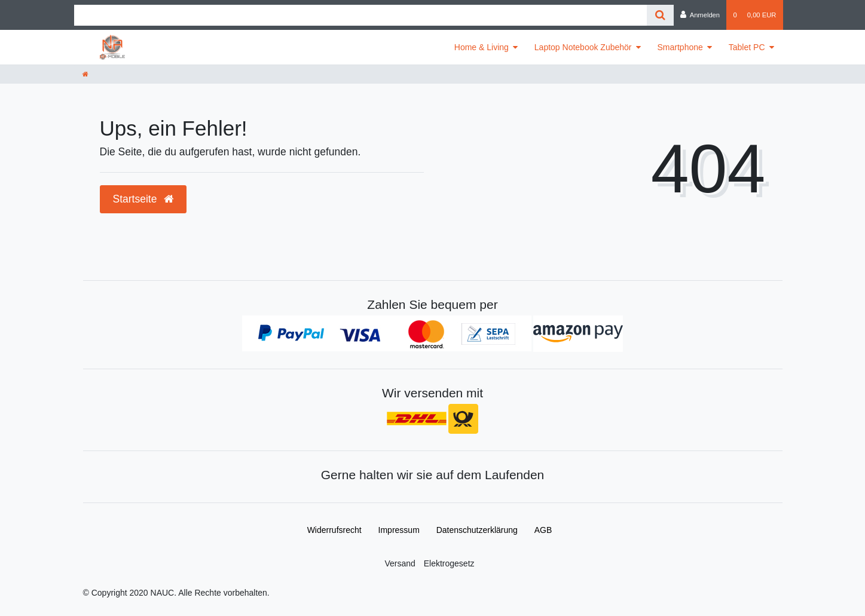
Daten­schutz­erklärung (477, 530)
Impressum (399, 530)
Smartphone (680, 47)
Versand (400, 563)
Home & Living (482, 47)
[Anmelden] (700, 15)
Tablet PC (747, 47)
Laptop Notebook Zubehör (583, 47)
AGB (543, 530)
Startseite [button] (143, 199)
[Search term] (360, 15)
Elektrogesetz (449, 563)
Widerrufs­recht (334, 530)
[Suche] (660, 15)
